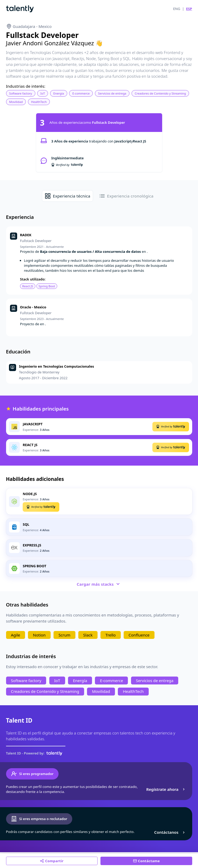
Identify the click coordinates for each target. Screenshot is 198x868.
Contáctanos (170, 832)
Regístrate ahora (166, 789)
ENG (177, 9)
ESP (189, 9)
